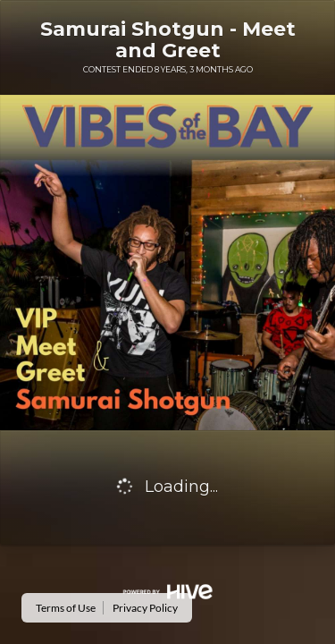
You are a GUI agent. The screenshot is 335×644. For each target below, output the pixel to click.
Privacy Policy (145, 608)
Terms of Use (66, 608)
